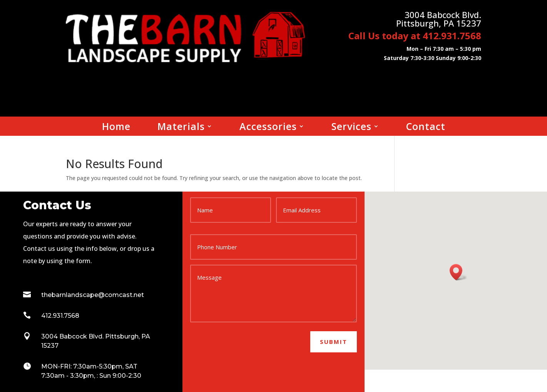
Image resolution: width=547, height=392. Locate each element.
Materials (181, 128)
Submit (334, 342)
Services (351, 128)
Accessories (268, 128)
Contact (426, 128)
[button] (458, 272)
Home (116, 128)
